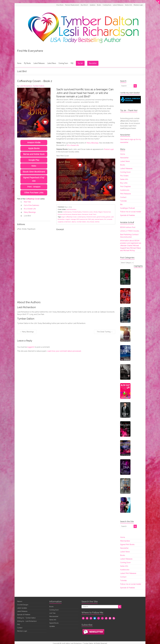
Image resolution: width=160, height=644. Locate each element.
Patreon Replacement (72, 5)
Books (99, 5)
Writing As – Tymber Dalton (26, 618)
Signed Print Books (127, 544)
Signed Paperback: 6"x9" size (34, 178)
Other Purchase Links (34, 189)
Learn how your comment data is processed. (64, 351)
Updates (93, 5)
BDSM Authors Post (128, 227)
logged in (31, 347)
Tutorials (123, 201)
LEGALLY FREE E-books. (130, 231)
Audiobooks (125, 190)
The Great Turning (105, 332)
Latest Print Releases (128, 573)
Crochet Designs (23, 605)
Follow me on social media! (131, 212)
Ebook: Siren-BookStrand (34, 172)
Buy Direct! (84, 5)
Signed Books (54, 623)
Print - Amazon (34, 183)
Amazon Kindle (34, 142)
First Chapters (125, 187)
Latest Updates (22, 608)
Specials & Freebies (128, 215)
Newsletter (93, 63)
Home (19, 63)
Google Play (34, 160)
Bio (121, 205)
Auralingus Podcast (128, 208)
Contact (123, 197)
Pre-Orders (124, 176)
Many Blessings (27, 332)
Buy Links (124, 183)
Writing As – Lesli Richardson (27, 621)
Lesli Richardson (26, 86)
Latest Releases (118, 5)
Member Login (138, 5)
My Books (27, 63)
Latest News (52, 63)
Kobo (34, 166)
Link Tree (52, 613)
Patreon (20, 601)
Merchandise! (54, 616)
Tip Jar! (80, 63)
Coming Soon (107, 5)
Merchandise (125, 541)
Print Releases (126, 194)
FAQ (72, 63)
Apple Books (34, 148)
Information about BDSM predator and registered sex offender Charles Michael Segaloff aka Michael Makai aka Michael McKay (131, 246)
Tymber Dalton (39, 86)
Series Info (129, 5)
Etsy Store (60, 5)
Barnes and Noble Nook (34, 154)
